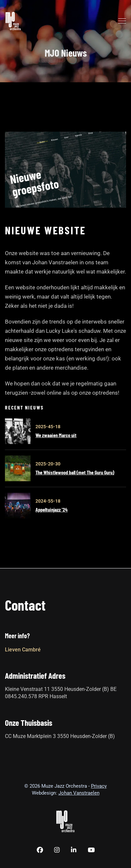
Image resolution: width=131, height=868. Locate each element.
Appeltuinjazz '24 (52, 509)
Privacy (99, 786)
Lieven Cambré (23, 650)
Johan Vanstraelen (79, 793)
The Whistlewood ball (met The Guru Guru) (75, 472)
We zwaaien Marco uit (56, 435)
